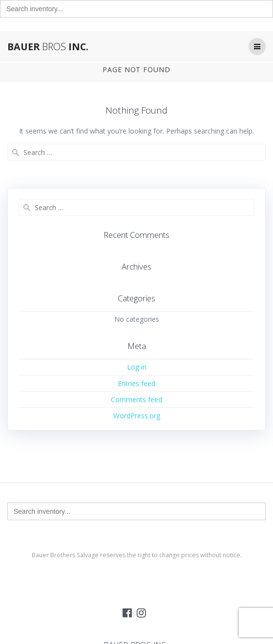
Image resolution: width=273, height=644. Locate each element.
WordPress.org (137, 416)
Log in (137, 367)
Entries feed (136, 383)
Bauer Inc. (48, 47)
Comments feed (136, 400)
